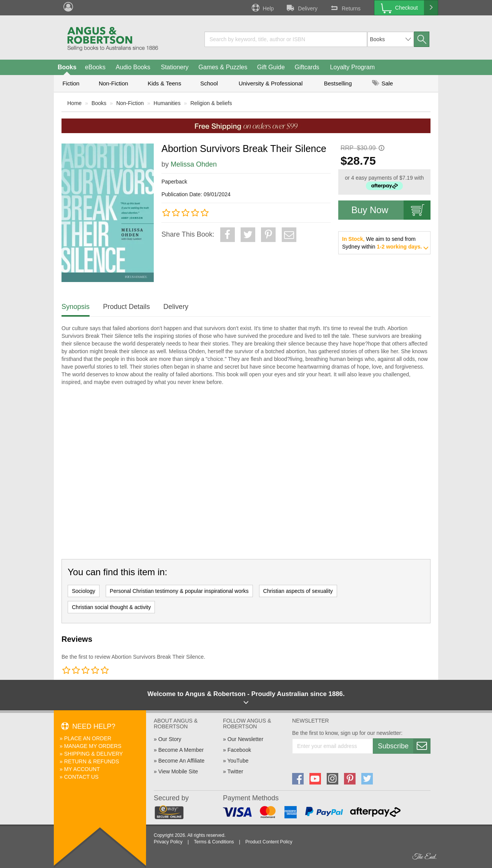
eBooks (95, 67)
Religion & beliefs (211, 103)
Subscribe (404, 746)
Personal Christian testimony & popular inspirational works (179, 591)
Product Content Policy (269, 842)
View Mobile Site (178, 771)
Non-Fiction (114, 83)
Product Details (126, 307)
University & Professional (271, 83)
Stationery (175, 67)
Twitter (235, 771)
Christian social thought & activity (111, 607)
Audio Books (133, 67)
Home (74, 103)
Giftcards (307, 67)
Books (67, 67)
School (209, 83)
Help (262, 8)
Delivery (301, 8)
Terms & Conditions (214, 842)
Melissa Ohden (194, 164)
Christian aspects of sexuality (298, 591)
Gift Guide (271, 67)
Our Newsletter (245, 739)
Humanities (167, 103)
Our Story (170, 739)
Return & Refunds (92, 761)
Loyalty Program (353, 67)
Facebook (239, 750)
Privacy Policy (168, 842)
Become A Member (181, 750)
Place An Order (88, 738)
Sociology (84, 591)
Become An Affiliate (181, 761)
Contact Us (81, 777)
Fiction (71, 83)
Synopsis (76, 307)
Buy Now (391, 210)
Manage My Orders (93, 746)
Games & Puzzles (223, 67)
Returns (345, 8)
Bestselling (338, 83)
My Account (82, 769)
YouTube (238, 761)
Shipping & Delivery (94, 754)
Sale (382, 83)
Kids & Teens (164, 83)
